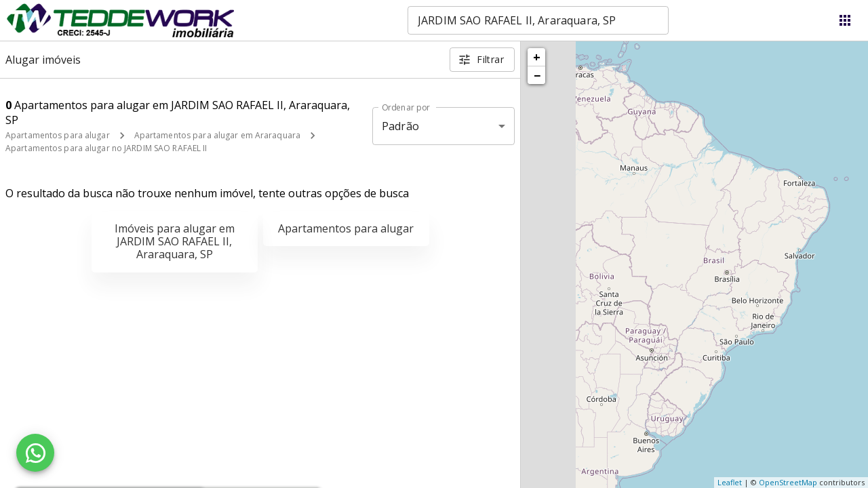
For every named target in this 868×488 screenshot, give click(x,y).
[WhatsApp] (35, 453)
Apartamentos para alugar (58, 135)
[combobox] (538, 20)
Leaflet (730, 482)
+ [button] (537, 57)
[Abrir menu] (845, 20)
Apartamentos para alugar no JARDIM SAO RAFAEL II (106, 148)
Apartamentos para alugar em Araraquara (217, 135)
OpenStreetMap (788, 482)
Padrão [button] (400, 126)
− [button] (537, 75)
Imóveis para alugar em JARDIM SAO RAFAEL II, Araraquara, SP (175, 241)
